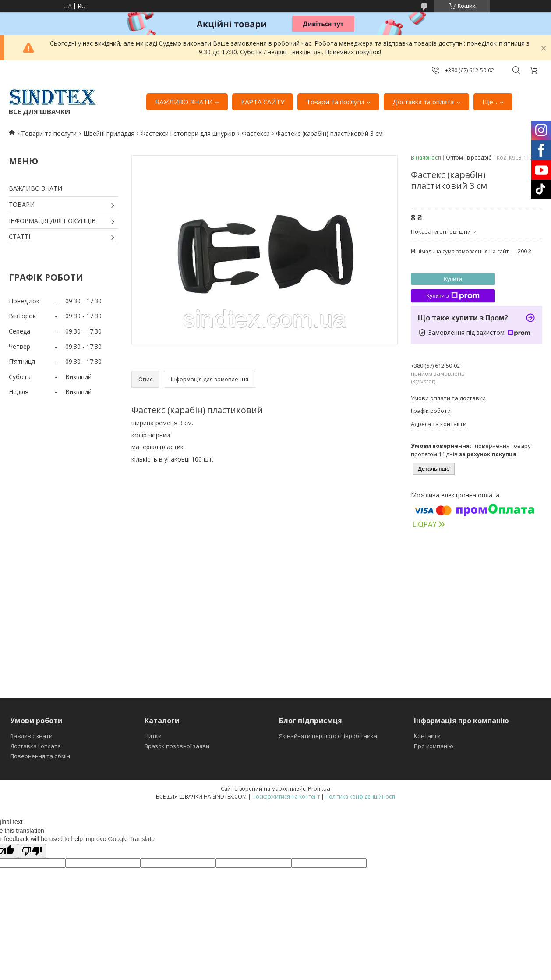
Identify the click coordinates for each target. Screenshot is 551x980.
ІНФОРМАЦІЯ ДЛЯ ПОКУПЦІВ (52, 221)
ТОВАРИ (22, 204)
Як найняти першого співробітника (328, 736)
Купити (453, 279)
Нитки (153, 736)
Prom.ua (319, 788)
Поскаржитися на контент (286, 797)
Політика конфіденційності (360, 797)
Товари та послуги (335, 102)
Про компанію (434, 746)
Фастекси (256, 133)
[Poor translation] (32, 851)
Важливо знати (31, 736)
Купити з (453, 296)
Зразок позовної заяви (177, 746)
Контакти (427, 736)
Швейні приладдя (109, 133)
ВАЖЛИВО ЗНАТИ (184, 102)
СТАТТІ (19, 236)
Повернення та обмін (40, 756)
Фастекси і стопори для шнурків (188, 133)
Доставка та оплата (423, 102)
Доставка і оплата (35, 746)
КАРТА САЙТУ (263, 102)
